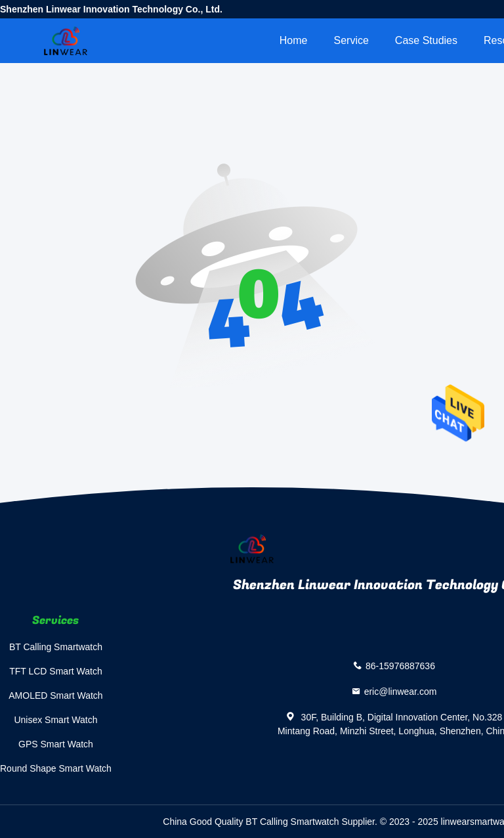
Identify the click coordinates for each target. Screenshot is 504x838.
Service (351, 40)
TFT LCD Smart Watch (56, 671)
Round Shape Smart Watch (56, 768)
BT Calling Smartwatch (56, 647)
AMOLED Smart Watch (55, 695)
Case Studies (426, 40)
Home (294, 40)
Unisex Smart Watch (55, 720)
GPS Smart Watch (56, 744)
